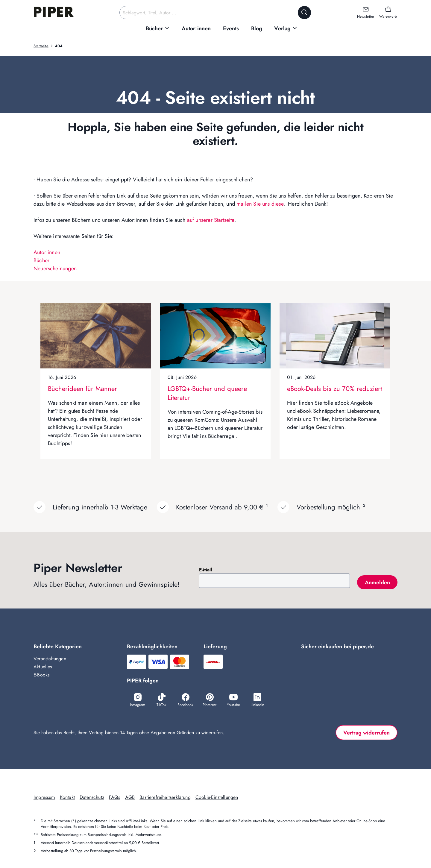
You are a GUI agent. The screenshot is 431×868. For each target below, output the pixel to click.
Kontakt (67, 797)
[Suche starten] (304, 13)
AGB (130, 797)
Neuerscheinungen (55, 268)
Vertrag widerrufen (366, 733)
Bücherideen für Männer (82, 389)
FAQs (115, 797)
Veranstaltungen (50, 659)
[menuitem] (158, 29)
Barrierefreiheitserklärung (165, 797)
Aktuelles (43, 667)
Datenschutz (92, 797)
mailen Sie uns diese (260, 204)
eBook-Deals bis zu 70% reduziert (334, 389)
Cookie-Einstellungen (217, 797)
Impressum (44, 797)
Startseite (41, 46)
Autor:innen (47, 252)
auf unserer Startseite (211, 220)
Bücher (41, 260)
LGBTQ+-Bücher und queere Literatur (207, 393)
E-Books (41, 675)
